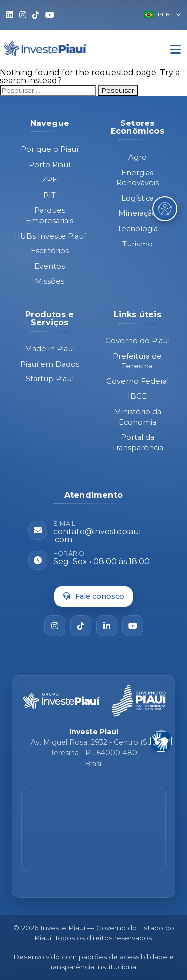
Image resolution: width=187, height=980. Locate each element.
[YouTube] (133, 626)
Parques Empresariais (50, 215)
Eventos (50, 266)
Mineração (137, 213)
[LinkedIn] (107, 626)
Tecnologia (137, 229)
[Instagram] (55, 626)
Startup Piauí (50, 379)
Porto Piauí (50, 165)
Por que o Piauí (50, 149)
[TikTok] (81, 626)
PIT (50, 195)
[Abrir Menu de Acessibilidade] (165, 209)
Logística (137, 198)
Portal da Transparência (137, 442)
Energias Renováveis (137, 178)
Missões (50, 281)
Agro (137, 157)
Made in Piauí (50, 349)
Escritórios (50, 251)
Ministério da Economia (137, 417)
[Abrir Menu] (175, 50)
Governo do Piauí (137, 341)
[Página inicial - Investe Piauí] (62, 701)
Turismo (137, 244)
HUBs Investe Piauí (50, 236)
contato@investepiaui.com (97, 536)
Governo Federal (137, 381)
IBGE (137, 396)
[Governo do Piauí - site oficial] (139, 701)
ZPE (50, 180)
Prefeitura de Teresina (137, 361)
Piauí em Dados (50, 364)
